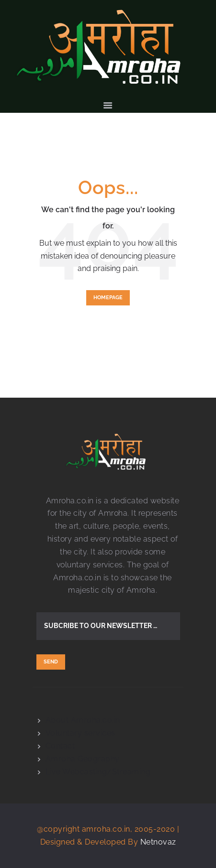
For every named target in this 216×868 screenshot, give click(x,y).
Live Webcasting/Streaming (98, 772)
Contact (60, 746)
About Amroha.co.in (83, 720)
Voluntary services (80, 733)
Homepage (108, 298)
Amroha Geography (83, 759)
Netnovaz (158, 842)
